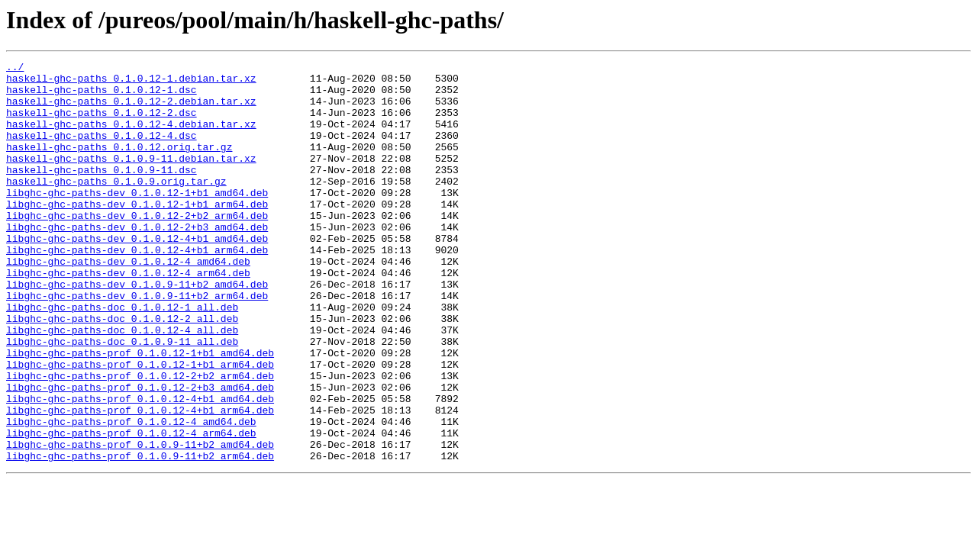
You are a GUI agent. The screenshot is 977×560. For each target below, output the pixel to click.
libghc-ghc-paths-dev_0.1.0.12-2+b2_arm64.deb (137, 247)
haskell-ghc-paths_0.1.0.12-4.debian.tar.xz (131, 137)
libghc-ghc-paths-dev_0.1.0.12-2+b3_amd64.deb (137, 261)
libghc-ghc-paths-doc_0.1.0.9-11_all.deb (122, 398)
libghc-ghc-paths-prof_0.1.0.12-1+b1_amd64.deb (140, 412)
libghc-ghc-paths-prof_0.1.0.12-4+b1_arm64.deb (140, 481)
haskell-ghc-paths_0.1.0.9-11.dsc (102, 192)
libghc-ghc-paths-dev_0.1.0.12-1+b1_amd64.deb (137, 220)
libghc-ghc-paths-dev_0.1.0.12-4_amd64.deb (128, 302)
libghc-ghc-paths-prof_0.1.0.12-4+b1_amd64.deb (140, 467)
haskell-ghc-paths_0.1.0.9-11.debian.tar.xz (131, 179)
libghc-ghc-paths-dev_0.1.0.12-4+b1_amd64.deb (137, 275)
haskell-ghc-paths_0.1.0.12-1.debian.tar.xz (131, 82)
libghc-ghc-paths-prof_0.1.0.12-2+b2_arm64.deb (140, 439)
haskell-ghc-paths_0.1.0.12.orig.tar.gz (119, 165)
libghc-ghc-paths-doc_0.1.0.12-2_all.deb (122, 371)
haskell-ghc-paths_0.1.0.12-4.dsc (102, 151)
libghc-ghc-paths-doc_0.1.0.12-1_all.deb (122, 357)
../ (15, 69)
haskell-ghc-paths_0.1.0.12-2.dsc (102, 124)
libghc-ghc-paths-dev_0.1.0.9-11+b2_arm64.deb (137, 343)
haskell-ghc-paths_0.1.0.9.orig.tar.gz (116, 206)
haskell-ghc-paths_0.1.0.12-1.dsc (102, 96)
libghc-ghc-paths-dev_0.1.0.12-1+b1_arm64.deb (137, 233)
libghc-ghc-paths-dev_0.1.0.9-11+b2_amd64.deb (137, 330)
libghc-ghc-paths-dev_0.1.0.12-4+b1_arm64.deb (137, 288)
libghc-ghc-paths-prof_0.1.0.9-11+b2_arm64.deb (140, 536)
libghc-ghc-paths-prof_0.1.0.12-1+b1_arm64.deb (140, 426)
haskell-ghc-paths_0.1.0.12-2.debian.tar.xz (131, 110)
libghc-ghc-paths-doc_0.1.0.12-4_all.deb (122, 385)
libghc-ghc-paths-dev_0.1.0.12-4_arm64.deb (128, 316)
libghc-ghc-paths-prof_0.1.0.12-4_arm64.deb (131, 508)
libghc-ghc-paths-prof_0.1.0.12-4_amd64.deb (131, 494)
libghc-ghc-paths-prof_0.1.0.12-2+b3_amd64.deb (140, 453)
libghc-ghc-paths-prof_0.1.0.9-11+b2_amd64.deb (140, 522)
